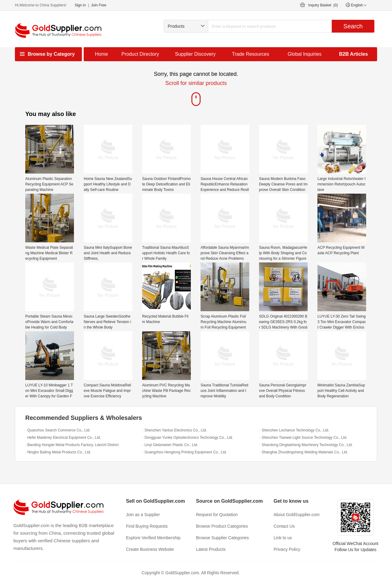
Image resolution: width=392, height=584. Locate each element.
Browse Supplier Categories (222, 538)
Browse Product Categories (222, 526)
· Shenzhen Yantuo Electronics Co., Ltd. (175, 430)
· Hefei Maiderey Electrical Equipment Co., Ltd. (63, 438)
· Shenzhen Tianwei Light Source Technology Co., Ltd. (303, 438)
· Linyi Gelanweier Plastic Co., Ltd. (170, 445)
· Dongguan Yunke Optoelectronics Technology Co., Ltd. (188, 438)
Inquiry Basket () (323, 5)
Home (101, 54)
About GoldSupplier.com (297, 515)
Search (353, 26)
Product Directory (140, 54)
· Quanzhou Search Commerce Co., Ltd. (58, 430)
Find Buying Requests (147, 526)
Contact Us (284, 526)
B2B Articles (353, 54)
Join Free (99, 5)
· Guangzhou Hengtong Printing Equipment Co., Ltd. (185, 452)
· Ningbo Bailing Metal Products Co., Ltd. (58, 452)
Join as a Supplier (143, 515)
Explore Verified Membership (153, 538)
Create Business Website (150, 549)
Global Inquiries (304, 54)
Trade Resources (250, 54)
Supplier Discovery (195, 54)
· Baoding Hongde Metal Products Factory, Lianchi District (72, 445)
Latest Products (211, 549)
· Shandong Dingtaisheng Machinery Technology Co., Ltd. (306, 445)
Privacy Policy (287, 549)
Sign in (80, 5)
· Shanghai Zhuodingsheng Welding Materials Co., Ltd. (304, 452)
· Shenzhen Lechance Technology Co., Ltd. (294, 430)
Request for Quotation (217, 515)
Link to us (283, 538)
